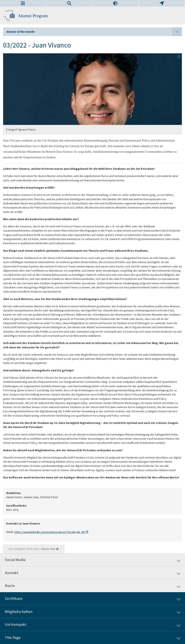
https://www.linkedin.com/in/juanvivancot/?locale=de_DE (50, 532)
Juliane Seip (48, 549)
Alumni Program (33, 16)
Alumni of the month (94, 32)
